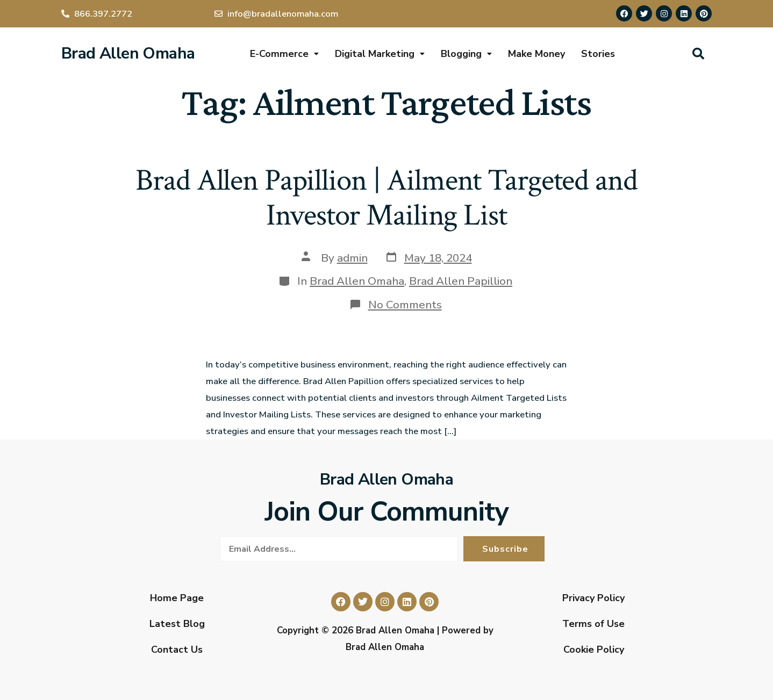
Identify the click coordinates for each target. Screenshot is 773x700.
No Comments (405, 305)
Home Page (177, 598)
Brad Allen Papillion (461, 281)
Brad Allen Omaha (128, 53)
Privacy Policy (593, 598)
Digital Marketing (380, 54)
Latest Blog (177, 624)
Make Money (536, 54)
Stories (598, 54)
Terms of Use (593, 624)
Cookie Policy (594, 650)
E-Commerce (284, 54)
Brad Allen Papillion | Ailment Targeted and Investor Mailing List (386, 198)
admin (352, 258)
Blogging (466, 54)
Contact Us (177, 650)
